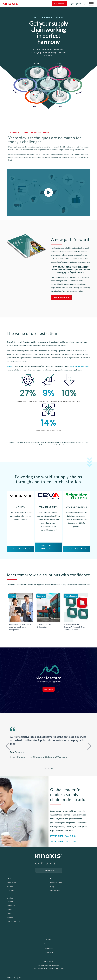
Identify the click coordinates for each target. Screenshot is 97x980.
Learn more (49, 689)
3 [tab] (52, 768)
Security (48, 957)
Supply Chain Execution (63, 841)
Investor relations (13, 921)
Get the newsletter (49, 870)
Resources (54, 879)
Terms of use (48, 944)
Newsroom (11, 906)
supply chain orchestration (79, 366)
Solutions (10, 879)
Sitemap (49, 939)
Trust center (48, 952)
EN (80, 4)
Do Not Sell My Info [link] (14, 978)
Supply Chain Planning (63, 836)
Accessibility (49, 961)
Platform (10, 886)
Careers (10, 913)
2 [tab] (49, 768)
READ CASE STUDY (47, 547)
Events (9, 909)
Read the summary (61, 297)
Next (89, 746)
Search (84, 4)
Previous (8, 746)
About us (10, 898)
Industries (10, 890)
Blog (52, 886)
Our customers (56, 890)
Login (72, 4)
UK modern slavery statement (48, 966)
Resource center (56, 883)
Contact (10, 902)
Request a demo (59, 4)
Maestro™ (10, 366)
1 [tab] (45, 768)
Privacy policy (48, 948)
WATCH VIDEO (21, 548)
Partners (10, 917)
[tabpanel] (48, 743)
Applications (11, 883)
